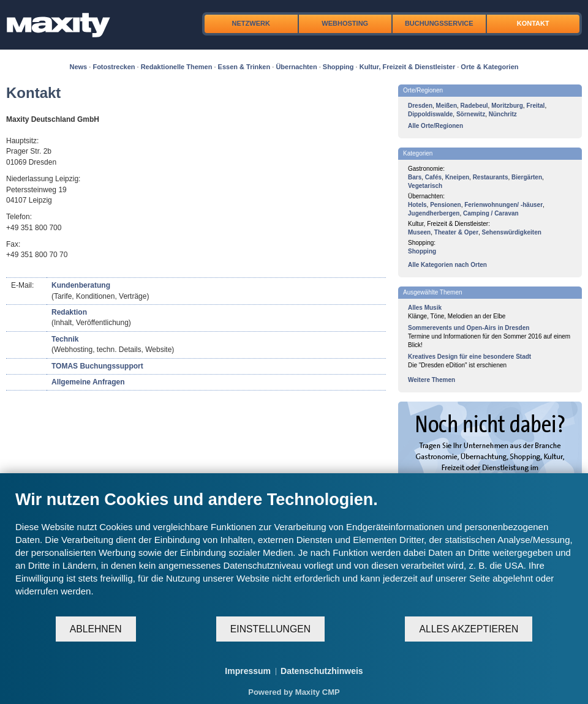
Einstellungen (270, 629)
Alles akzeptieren (469, 629)
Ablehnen (96, 629)
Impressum (248, 671)
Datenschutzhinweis (322, 671)
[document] (294, 552)
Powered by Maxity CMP (294, 692)
